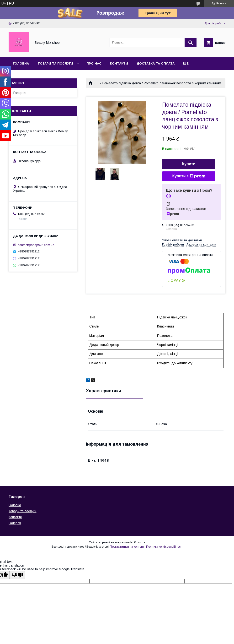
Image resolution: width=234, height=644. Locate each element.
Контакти (119, 63)
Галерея (20, 93)
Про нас (94, 63)
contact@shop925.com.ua (36, 245)
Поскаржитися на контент (127, 547)
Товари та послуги (55, 63)
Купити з (189, 176)
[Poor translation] (17, 575)
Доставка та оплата (156, 63)
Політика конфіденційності (164, 547)
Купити (189, 164)
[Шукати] (191, 43)
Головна (21, 63)
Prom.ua (140, 542)
